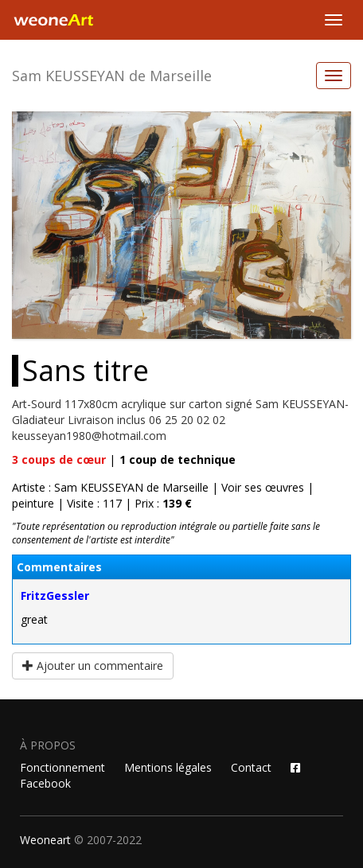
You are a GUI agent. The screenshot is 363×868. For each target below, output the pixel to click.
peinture (33, 503)
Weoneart (45, 840)
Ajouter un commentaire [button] (93, 666)
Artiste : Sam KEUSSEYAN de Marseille (110, 487)
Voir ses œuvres (263, 487)
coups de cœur (59, 459)
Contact (251, 767)
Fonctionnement (62, 767)
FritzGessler (55, 596)
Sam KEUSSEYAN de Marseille (112, 76)
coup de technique (178, 459)
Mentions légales (168, 767)
